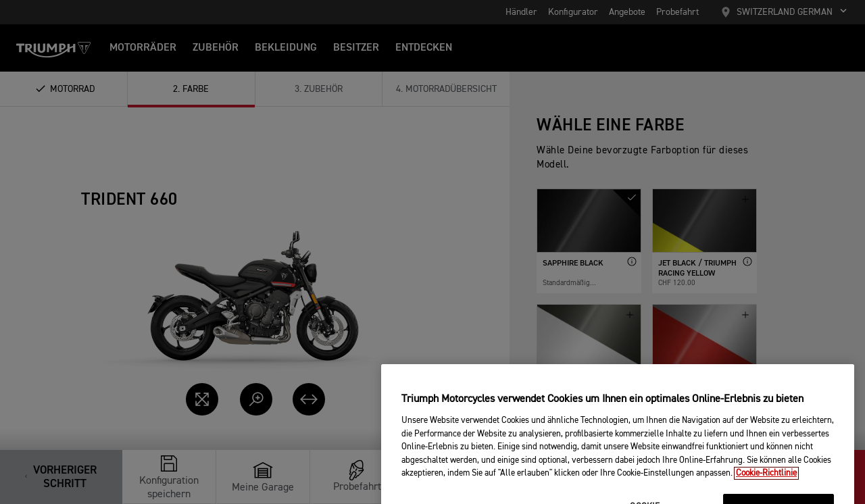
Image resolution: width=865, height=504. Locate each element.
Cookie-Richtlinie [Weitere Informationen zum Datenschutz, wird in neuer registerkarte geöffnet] (766, 494)
